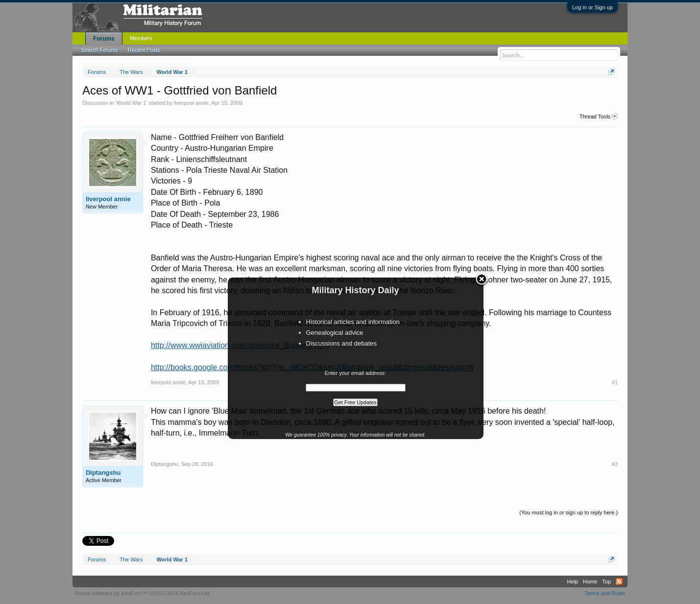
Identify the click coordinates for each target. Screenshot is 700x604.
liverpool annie (191, 103)
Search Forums (100, 50)
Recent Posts (144, 50)
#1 (615, 382)
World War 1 (132, 103)
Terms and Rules (605, 593)
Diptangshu (103, 473)
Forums (104, 39)
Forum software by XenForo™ (143, 593)
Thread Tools (599, 116)
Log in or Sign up (592, 7)
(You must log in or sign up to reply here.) (568, 512)
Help (572, 581)
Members (141, 38)
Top (606, 581)
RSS (619, 581)
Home (590, 581)
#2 (615, 464)
